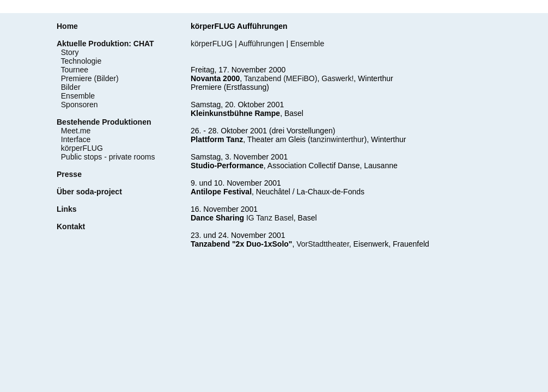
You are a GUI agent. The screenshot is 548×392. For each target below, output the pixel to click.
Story (70, 52)
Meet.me (76, 131)
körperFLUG (82, 148)
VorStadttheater (323, 244)
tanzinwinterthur (337, 139)
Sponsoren (80, 105)
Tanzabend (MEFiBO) (281, 78)
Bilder (71, 87)
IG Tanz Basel (270, 218)
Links (67, 209)
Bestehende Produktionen (104, 122)
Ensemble (78, 96)
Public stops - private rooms (108, 157)
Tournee (75, 70)
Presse (69, 174)
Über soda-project (89, 192)
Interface (76, 139)
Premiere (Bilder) (90, 78)
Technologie (81, 61)
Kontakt (71, 226)
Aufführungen (261, 44)
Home (67, 26)
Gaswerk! (337, 78)
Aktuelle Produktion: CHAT (105, 44)
